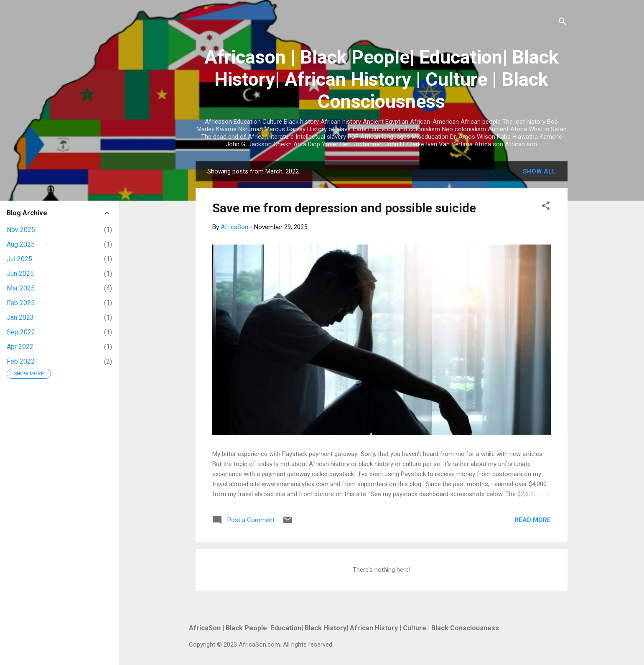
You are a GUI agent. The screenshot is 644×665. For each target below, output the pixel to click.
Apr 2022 (20, 347)
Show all (539, 171)
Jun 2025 (20, 274)
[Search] (563, 23)
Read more (533, 520)
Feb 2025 (21, 303)
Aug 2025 (21, 244)
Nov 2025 (21, 230)
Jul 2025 (19, 259)
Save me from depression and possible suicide (344, 208)
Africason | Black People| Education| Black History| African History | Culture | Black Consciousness (382, 79)
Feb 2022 (21, 361)
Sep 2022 (21, 332)
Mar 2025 (21, 288)
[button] (546, 207)
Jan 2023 (20, 317)
